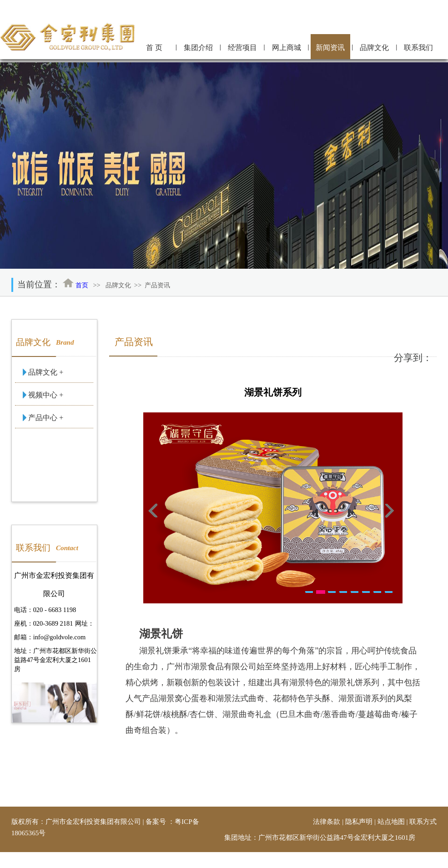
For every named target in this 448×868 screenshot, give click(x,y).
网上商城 (287, 48)
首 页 (154, 48)
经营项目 (242, 48)
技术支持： (358, 858)
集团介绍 (198, 48)
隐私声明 (359, 821)
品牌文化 (374, 48)
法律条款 (327, 821)
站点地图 (391, 821)
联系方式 (423, 821)
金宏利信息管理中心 (406, 858)
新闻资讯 (330, 48)
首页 (82, 285)
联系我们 (418, 48)
